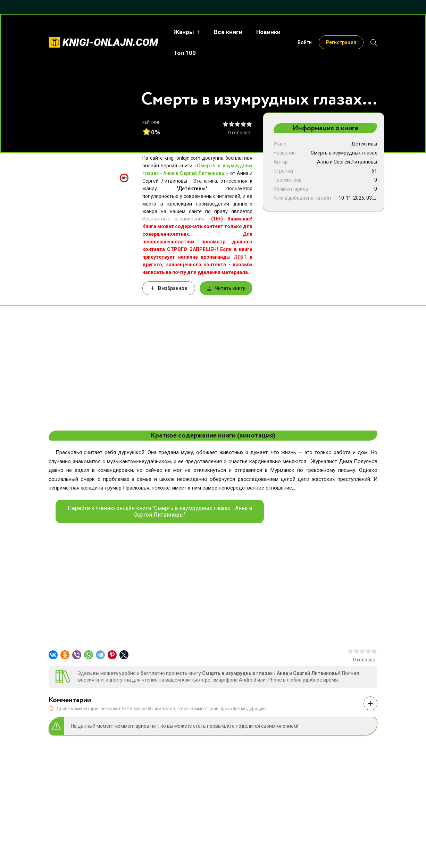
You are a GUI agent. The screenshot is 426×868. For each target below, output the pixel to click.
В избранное (169, 288)
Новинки (267, 32)
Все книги (227, 32)
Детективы (364, 144)
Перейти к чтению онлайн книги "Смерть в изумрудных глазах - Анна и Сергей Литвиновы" (160, 511)
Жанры (182, 32)
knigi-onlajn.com (110, 42)
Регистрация (341, 42)
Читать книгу (226, 288)
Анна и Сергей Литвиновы (347, 162)
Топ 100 (183, 53)
